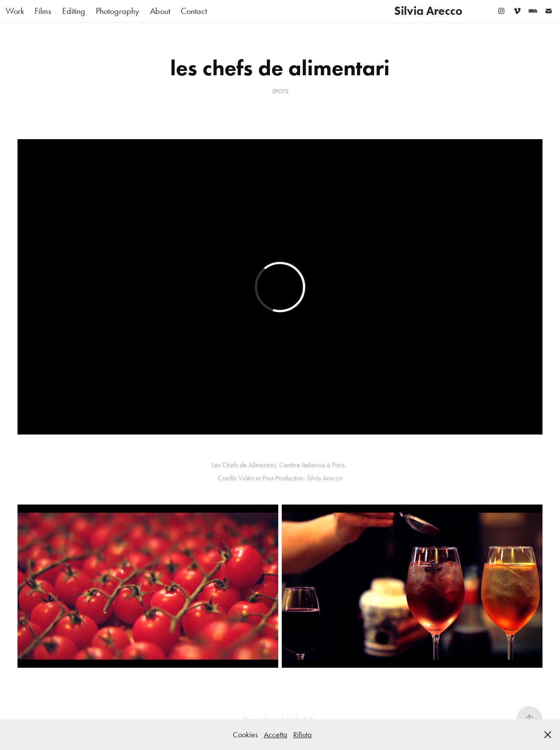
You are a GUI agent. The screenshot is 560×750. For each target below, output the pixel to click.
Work (15, 11)
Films (43, 11)
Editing (74, 11)
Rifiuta (302, 735)
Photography (117, 11)
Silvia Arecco (428, 11)
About (160, 11)
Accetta (275, 735)
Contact (194, 11)
